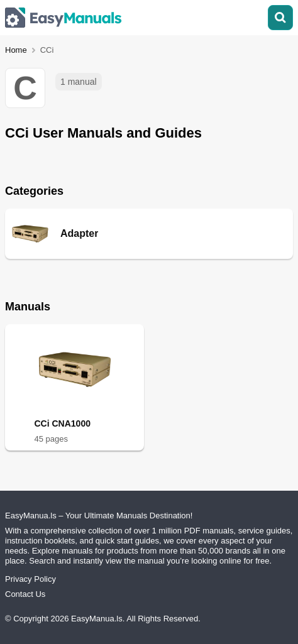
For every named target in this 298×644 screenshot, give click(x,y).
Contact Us (25, 594)
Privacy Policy (30, 579)
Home (16, 50)
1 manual (79, 82)
